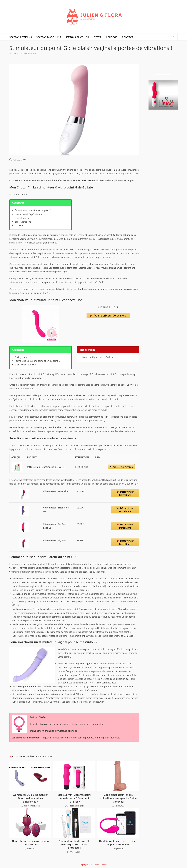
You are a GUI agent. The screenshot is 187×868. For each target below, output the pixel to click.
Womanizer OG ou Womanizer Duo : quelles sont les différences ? (30, 798)
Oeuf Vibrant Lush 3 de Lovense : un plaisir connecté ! (118, 843)
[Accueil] (13, 53)
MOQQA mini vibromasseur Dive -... (45, 467)
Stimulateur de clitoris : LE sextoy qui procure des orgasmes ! (74, 844)
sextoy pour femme (26, 687)
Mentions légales (101, 865)
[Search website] (174, 37)
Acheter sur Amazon (122, 467)
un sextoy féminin (90, 180)
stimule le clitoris (124, 582)
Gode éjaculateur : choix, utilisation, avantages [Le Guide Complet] (118, 798)
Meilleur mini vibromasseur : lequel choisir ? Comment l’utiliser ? (74, 798)
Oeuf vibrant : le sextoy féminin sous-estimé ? (30, 843)
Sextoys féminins (28, 53)
